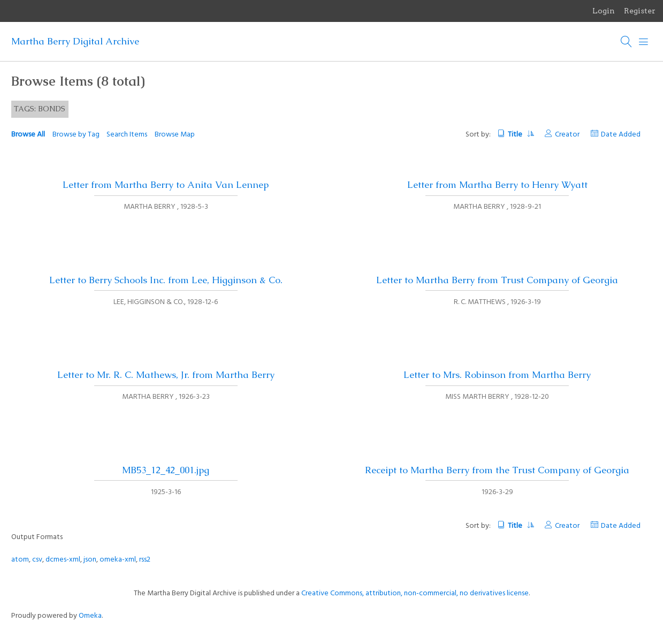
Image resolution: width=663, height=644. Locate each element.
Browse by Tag (76, 135)
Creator (567, 135)
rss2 (145, 560)
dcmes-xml (63, 560)
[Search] (627, 42)
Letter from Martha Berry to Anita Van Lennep (166, 185)
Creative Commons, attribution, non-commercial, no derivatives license (415, 593)
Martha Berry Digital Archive (75, 41)
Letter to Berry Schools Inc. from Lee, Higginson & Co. (166, 280)
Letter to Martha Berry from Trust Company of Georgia (497, 280)
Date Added (621, 135)
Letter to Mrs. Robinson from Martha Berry (497, 375)
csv (37, 560)
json (90, 560)
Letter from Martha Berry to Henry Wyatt (497, 185)
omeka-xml (118, 560)
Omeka (90, 616)
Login (604, 11)
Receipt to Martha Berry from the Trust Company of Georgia (497, 470)
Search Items (127, 135)
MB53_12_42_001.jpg (166, 470)
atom (20, 560)
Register (640, 11)
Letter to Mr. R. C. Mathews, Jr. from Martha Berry (166, 375)
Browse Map (175, 135)
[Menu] (644, 42)
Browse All (28, 135)
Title (520, 135)
